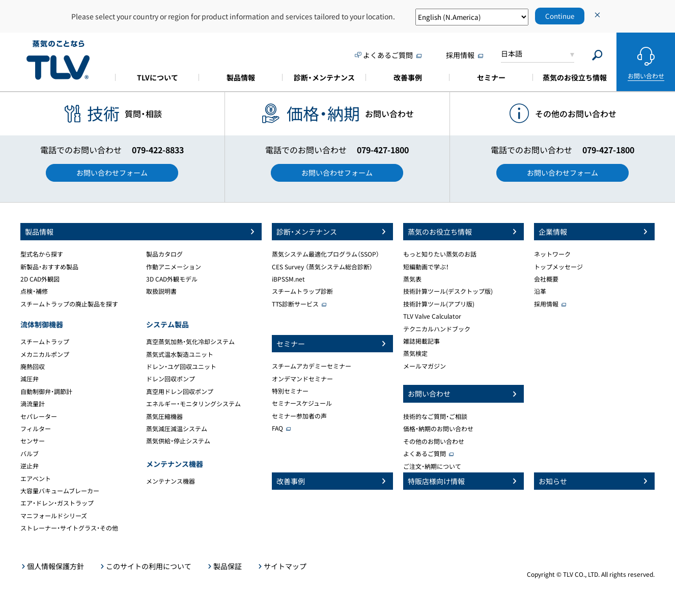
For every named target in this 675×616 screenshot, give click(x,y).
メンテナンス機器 (171, 481)
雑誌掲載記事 (421, 341)
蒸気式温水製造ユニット (180, 354)
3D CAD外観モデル (172, 279)
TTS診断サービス (295, 304)
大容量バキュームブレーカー (60, 491)
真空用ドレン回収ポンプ (180, 391)
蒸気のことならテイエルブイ (58, 60)
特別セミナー (290, 391)
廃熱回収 (33, 367)
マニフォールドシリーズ (54, 516)
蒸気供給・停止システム (178, 441)
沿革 (540, 291)
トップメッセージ (558, 267)
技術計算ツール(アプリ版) (439, 304)
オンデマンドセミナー (302, 379)
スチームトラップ (45, 342)
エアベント (36, 479)
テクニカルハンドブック (437, 329)
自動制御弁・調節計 (46, 391)
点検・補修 (34, 291)
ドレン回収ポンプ (171, 379)
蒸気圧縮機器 (164, 416)
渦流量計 (33, 404)
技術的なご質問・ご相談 (435, 416)
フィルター (36, 429)
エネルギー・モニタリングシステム (193, 404)
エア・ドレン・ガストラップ (57, 503)
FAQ (277, 428)
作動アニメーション (174, 267)
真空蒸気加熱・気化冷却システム (190, 342)
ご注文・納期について (432, 466)
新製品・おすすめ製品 (49, 267)
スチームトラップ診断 (302, 291)
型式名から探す (42, 254)
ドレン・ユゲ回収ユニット (181, 367)
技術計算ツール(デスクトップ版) (448, 291)
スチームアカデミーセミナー (312, 366)
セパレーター (39, 416)
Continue (560, 16)
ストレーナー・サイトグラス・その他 (69, 528)
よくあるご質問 (425, 454)
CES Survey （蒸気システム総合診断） (322, 267)
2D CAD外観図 (40, 279)
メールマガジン (425, 366)
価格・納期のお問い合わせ (438, 429)
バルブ (30, 454)
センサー (33, 441)
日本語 (512, 53)
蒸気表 (412, 279)
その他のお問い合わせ (434, 441)
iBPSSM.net (288, 279)
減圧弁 (30, 379)
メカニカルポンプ (45, 354)
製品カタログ (164, 254)
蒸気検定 (415, 353)
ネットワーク (552, 254)
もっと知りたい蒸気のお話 (440, 254)
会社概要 (546, 279)
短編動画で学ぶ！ (426, 267)
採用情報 (546, 304)
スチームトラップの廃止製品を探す (69, 304)
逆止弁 (30, 466)
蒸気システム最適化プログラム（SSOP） (326, 254)
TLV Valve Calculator (432, 316)
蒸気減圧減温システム (177, 429)
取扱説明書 (161, 291)
